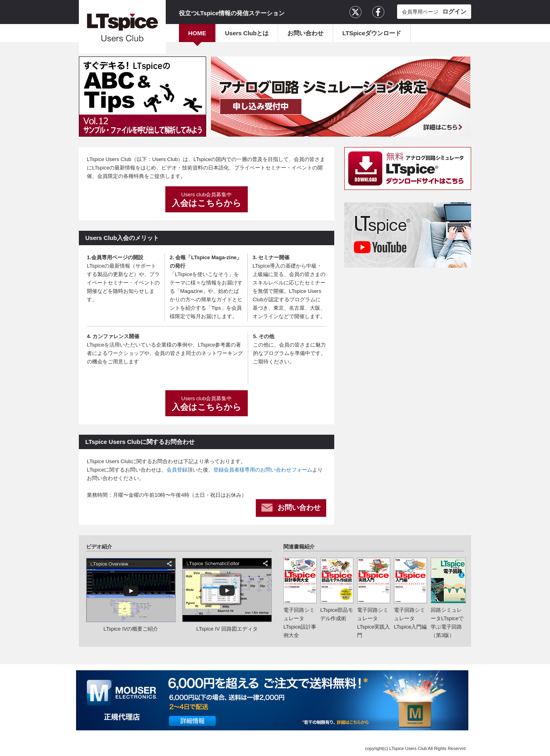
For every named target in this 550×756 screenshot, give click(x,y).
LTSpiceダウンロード (372, 33)
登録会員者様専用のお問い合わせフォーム (263, 470)
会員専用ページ (434, 11)
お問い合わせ (305, 33)
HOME (197, 33)
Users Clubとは (247, 33)
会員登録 (177, 470)
